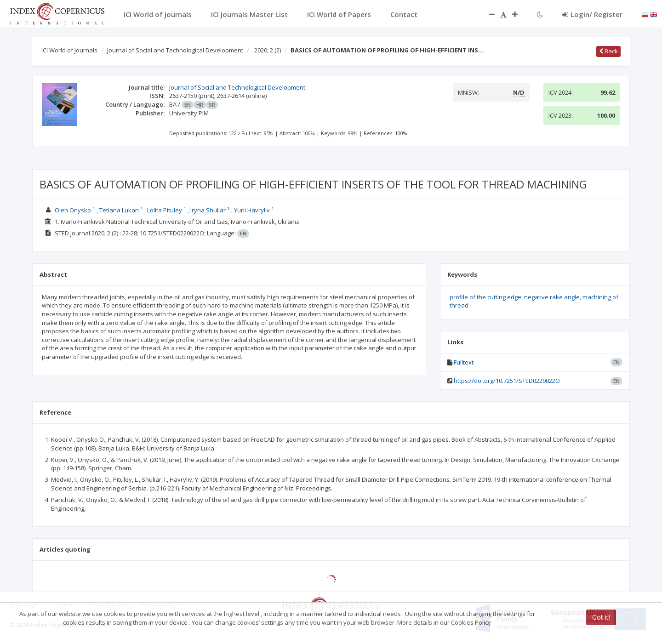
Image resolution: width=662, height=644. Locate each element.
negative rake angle (552, 297)
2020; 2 (268, 50)
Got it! (601, 617)
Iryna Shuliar (208, 210)
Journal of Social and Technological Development (175, 50)
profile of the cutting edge (485, 297)
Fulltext (464, 362)
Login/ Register (592, 14)
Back (608, 51)
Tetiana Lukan (119, 210)
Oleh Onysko (73, 210)
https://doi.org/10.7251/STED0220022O (507, 381)
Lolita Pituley (165, 210)
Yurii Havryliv (252, 210)
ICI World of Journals (69, 50)
